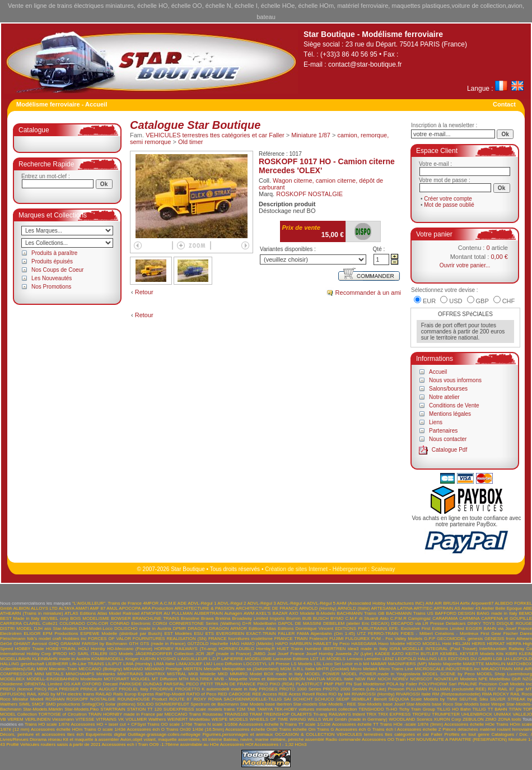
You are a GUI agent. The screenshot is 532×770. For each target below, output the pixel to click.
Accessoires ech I (119, 745)
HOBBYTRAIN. (61, 649)
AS (457, 608)
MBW (42, 669)
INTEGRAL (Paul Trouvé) (452, 649)
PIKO (262, 684)
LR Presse (279, 664)
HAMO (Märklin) (258, 644)
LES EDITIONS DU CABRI (465, 659)
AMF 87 (97, 608)
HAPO (282, 644)
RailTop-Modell (170, 694)
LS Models (302, 664)
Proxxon (396, 689)
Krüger (132, 659)
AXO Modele (302, 613)
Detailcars (456, 623)
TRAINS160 (236, 714)
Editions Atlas (262, 628)
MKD (223, 674)
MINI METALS (49, 674)
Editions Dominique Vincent (305, 628)
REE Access (264, 694)
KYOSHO (166, 659)
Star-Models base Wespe (480, 704)
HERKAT (496, 644)
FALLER (286, 634)
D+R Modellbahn (260, 623)
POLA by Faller (402, 684)
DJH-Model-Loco (96, 628)
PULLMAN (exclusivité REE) (458, 689)
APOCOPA (130, 608)
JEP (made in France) (229, 654)
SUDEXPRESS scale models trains (199, 709)
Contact (504, 104)
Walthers (157, 719)
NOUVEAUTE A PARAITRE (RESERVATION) (461, 739)
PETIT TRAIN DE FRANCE (228, 684)
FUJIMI (337, 639)
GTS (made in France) (163, 644)
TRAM (256, 714)
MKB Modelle (202, 674)
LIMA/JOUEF (189, 664)
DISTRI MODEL (16, 628)
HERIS (478, 644)
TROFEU (421, 714)
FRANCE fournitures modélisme (241, 639)
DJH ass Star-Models (56, 628)
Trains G (326, 729)
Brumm (293, 618)
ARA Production (158, 608)
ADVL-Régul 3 (261, 603)
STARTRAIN (113, 709)
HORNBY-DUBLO (236, 649)
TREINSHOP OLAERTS (287, 714)
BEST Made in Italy (20, 618)
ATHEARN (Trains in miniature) (32, 613)
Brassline (190, 618)
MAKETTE (474, 664)
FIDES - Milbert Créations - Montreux (439, 634)
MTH (183, 679)
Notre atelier (444, 397)
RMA (487, 694)
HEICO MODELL (424, 644)
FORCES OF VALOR (109, 639)
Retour (144, 292)
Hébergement (350, 569)
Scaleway (383, 569)
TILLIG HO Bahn (454, 709)
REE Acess (290, 694)
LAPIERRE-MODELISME (246, 659)
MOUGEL (141, 679)
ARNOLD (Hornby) (318, 608)
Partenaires (443, 431)
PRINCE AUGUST (99, 689)
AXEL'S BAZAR (272, 613)
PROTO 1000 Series (300, 689)
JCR (200, 654)
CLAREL (32, 623)
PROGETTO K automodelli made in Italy (216, 689)
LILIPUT (113, 664)
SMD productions (63, 704)
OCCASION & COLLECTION (305, 734)
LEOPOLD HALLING (416, 659)
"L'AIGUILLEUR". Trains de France (107, 603)
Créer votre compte (448, 199)
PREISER (69, 689)
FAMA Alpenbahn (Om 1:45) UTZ (331, 634)
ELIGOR (32, 634)
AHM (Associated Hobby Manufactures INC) (381, 603)
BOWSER (121, 618)
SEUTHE (468, 699)
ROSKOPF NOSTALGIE (309, 194)
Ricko (321, 694)
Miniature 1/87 (311, 135)
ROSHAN (55, 699)
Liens (436, 422)
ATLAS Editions (80, 613)
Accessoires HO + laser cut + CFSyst (108, 724)
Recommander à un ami (368, 293)
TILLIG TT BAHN (490, 709)
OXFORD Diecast (100, 684)
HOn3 (301, 745)
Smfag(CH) (92, 704)
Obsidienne (11, 684)
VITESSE (85, 719)
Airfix (465, 603)
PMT (340, 684)
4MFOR (151, 603)
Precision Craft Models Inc (505, 684)
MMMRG (239, 674)
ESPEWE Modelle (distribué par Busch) (121, 634)
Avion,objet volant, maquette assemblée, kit (164, 739)
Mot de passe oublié (449, 205)
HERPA (514, 644)
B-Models (326, 613)
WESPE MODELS (230, 719)
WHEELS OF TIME (269, 719)
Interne (215, 739)
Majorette (452, 664)
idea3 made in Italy (368, 649)
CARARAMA (445, 618)
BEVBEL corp (55, 618)
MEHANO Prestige (163, 669)
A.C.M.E (168, 603)
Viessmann (63, 719)
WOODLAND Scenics (410, 719)
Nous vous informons (455, 380)
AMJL (112, 608)
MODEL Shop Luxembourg (504, 674)
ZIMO (491, 719)
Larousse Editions (291, 659)
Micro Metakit (364, 669)
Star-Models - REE (337, 704)
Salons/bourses (448, 389)
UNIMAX (503, 714)
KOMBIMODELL (108, 659)
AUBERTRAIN (209, 613)
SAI (288, 699)
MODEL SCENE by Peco (448, 674)
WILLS (314, 719)
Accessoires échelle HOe (469, 724)
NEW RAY (365, 679)
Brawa (207, 618)
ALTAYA (67, 608)
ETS (210, 634)
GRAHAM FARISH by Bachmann (94, 644)
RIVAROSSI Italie (413, 694)
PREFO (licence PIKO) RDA (29, 689)
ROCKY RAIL (507, 694)
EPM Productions (60, 634)
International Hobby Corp (25, 654)
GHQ (54, 644)
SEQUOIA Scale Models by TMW (423, 699)
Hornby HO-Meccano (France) (122, 649)
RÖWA (215, 699)
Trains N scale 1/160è (216, 724)
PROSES (268, 689)
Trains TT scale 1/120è (307, 724)
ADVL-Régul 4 (291, 603)
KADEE (382, 654)
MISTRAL (176, 674)
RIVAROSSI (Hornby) (373, 694)
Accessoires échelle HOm (57, 729)
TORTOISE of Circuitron (62, 714)
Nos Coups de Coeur (57, 270)
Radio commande (343, 739)
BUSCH (321, 618)
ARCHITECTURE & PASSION (204, 608)
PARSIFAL (174, 684)
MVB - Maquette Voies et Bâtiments (250, 679)
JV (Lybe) (363, 654)
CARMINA (469, 618)
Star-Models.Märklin (43, 709)
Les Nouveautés (52, 278)
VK (121, 719)
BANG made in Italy (497, 613)
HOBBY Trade (30, 649)
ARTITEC (423, 608)
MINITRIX (155, 674)
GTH (134, 644)
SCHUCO (325, 699)
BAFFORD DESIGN (455, 613)
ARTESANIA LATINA (391, 608)
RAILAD (104, 694)
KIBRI (512, 654)
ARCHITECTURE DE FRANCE (267, 608)
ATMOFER (151, 613)
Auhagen (233, 613)
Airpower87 (482, 603)
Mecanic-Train (63, 669)
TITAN (515, 709)
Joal (272, 654)
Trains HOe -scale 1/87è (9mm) (411, 724)
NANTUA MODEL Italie (330, 679)
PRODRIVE (162, 689)
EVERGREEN (230, 634)
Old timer (191, 142)
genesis (475, 639)
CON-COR (97, 623)
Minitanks (106, 674)
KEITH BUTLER (422, 654)
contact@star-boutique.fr (365, 64)
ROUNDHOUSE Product (143, 699)
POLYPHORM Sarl (438, 684)
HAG (234, 644)
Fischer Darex (518, 634)
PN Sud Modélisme (366, 684)
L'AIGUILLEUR (193, 659)
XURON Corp (448, 719)
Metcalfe (212, 669)
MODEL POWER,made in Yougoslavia (381, 674)
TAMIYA (265, 709)
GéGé (6, 644)
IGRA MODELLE (406, 649)
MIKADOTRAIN (497, 669)
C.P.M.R (398, 618)
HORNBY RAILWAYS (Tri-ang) (186, 649)
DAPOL (286, 623)
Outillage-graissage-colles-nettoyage (164, 734)
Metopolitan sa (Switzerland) (250, 669)
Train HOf (405, 739)
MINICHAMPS (80, 674)
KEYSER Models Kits (482, 654)
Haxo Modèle (391, 644)
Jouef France (291, 654)
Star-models (305, 704)
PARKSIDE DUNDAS (141, 684)
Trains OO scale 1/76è (170, 724)
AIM (430, 603)
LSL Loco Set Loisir (333, 664)
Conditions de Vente (454, 405)
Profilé (13, 745)
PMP (328, 684)
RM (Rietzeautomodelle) (456, 694)
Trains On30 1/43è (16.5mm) (195, 729)
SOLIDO (145, 704)
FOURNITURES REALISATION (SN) (170, 639)
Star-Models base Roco (430, 704)
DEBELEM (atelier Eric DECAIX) (356, 623)
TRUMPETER (446, 714)
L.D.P (214, 659)
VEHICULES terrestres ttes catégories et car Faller (215, 135)
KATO (398, 654)
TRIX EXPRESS (395, 714)
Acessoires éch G (353, 729)
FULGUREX (358, 639)
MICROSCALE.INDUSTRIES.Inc (447, 669)
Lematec (373, 659)
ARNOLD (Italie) (354, 608)
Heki (447, 644)
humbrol (313, 649)
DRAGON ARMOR (228, 628)
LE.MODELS (333, 659)
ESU (198, 634)
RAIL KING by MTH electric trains (60, 694)
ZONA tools (509, 719)
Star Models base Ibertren (266, 704)
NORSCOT (421, 679)
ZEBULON (473, 719)
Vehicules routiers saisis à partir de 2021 (60, 745)
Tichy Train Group (417, 709)
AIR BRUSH (447, 603)
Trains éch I (384, 729)
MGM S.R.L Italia (297, 669)
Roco (527, 694)
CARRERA (11, 623)
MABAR (379, 664)
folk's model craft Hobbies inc (57, 639)
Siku (484, 699)
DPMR (180, 628)
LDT (314, 659)
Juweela (343, 654)
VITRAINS (106, 719)
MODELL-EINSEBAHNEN (52, 679)
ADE (182, 603)
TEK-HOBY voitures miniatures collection (316, 709)
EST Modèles (178, 634)
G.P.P (430, 639)
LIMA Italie (164, 664)
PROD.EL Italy (133, 689)
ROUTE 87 (180, 699)
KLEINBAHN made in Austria (61, 659)
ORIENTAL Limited (43, 684)
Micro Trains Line (396, 669)
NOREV (400, 679)
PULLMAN (417, 689)
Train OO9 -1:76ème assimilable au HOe (178, 745)
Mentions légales (450, 414)
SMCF (38, 704)
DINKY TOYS (481, 623)
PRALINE (468, 684)
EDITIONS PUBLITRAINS (361, 628)
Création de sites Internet (296, 569)
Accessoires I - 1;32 (274, 745)
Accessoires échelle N (261, 724)
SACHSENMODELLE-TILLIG (253, 699)
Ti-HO (391, 709)
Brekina (223, 618)
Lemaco (354, 659)
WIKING (298, 719)
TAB (251, 709)
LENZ (388, 659)
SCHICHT (303, 699)
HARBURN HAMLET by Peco (319, 644)
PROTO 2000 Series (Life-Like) (354, 689)
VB (3, 719)
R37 (492, 689)
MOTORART (116, 679)
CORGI (160, 623)
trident (358, 714)
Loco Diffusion (228, 664)
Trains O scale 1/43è (105, 729)
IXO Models (121, 654)
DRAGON (197, 628)
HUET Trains (290, 649)
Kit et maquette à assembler (91, 739)
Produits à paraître (54, 253)
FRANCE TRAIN (291, 639)
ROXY (200, 699)
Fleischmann (13, 639)
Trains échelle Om (297, 729)
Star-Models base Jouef (381, 704)
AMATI (82, 608)
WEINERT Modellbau (189, 719)
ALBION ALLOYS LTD (36, 608)
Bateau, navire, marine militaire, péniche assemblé (274, 739)
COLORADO (72, 623)
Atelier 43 (471, 608)
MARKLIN (496, 664)
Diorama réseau (46, 739)
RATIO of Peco (202, 694)
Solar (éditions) (120, 704)
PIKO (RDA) (282, 684)
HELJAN (462, 644)
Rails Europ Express (134, 694)
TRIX (371, 714)
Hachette (220, 644)
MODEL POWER (322, 674)
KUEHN (148, 659)
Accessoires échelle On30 (251, 729)
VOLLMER (136, 719)
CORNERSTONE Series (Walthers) (205, 623)
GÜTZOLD (198, 644)
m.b (358, 664)
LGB (498, 659)
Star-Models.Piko (81, 709)
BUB (307, 618)
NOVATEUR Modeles (455, 679)
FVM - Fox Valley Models (397, 639)
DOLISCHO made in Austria (143, 628)
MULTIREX (202, 679)
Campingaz (419, 618)
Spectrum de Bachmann (214, 704)
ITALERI (99, 654)
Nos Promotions (51, 287)
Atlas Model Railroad (118, 613)
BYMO (337, 618)
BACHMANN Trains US (409, 613)
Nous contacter (448, 439)
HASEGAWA (364, 644)
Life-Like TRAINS (87, 664)
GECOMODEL (451, 639)
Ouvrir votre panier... (465, 265)
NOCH (384, 679)
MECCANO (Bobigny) (100, 669)
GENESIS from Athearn (508, 639)
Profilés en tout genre (467, 734)
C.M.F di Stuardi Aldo (367, 618)
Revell (309, 694)
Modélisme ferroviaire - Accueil (62, 104)
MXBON (297, 679)
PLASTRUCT (309, 684)
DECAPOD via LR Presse (417, 623)
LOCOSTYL (255, 664)
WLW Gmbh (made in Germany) (355, 719)
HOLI (84, 649)
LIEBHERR (57, 664)
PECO (192, 684)
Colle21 (50, 623)
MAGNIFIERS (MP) (408, 664)
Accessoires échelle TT (355, 724)
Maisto (435, 664)
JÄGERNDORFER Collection (164, 654)
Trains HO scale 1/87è (47, 724)
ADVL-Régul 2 (232, 603)
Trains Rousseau (206, 714)
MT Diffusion (164, 679)
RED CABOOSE (234, 694)
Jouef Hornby (320, 654)
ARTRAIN (443, 608)
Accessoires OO (378, 739)
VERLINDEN (38, 719)
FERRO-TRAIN (383, 634)
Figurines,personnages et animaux (238, 734)
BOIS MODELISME (90, 618)
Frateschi (318, 639)
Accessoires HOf (237, 745)
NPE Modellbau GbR (500, 679)
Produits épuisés (52, 261)
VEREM (15, 719)
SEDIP (343, 699)
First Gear (491, 634)
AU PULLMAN (178, 613)
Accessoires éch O (146, 729)
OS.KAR (72, 684)
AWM (249, 613)
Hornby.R (266, 649)
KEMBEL (449, 654)
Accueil (438, 372)
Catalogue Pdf (449, 450)
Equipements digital (106, 734)
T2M (241, 709)
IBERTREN (334, 649)
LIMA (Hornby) (138, 664)
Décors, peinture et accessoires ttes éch (42, 734)
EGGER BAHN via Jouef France (499, 628)
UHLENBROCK (477, 714)
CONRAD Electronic (130, 623)
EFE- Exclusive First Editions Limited (427, 628)
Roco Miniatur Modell (22, 699)
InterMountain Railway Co (506, 649)
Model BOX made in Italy (276, 674)
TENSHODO (371, 709)
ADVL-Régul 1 (202, 603)
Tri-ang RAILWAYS (332, 714)
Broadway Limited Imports (258, 618)
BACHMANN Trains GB (361, 613)
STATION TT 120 (144, 709)
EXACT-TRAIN (261, 634)
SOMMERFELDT (172, 704)
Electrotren (11, 634)
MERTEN (193, 669)
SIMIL (25, 704)
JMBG (259, 654)
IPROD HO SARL (71, 654)
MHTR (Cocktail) (332, 669)
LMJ (208, 664)
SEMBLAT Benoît (369, 699)
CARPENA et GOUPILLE (507, 618)
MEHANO (133, 669)
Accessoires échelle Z (419, 729)
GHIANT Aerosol (30, 644)
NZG (527, 679)
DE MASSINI (308, 623)
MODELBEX (12, 679)
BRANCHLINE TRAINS (156, 618)
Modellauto (91, 679)
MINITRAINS (130, 674)
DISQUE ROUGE (514, 623)
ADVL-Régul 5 (321, 603)
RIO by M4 (340, 694)
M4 (366, 664)
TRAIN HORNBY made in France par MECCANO (137, 714)
